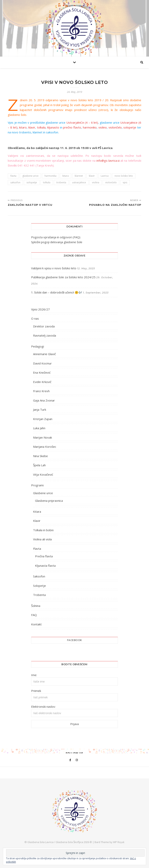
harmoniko (90, 127)
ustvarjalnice (79, 182)
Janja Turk (40, 410)
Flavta (37, 549)
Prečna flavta (44, 556)
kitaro (23, 127)
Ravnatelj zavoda (45, 335)
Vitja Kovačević (43, 474)
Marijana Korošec (45, 447)
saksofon (15, 182)
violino (103, 127)
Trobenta (39, 595)
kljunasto (53, 127)
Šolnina (36, 606)
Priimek (36, 691)
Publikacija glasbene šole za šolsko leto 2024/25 (63, 277)
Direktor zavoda (44, 326)
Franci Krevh (41, 391)
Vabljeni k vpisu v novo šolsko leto (54, 268)
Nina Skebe (40, 456)
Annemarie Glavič (44, 354)
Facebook (74, 640)
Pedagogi (38, 346)
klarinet (79, 176)
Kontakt (36, 624)
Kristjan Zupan (43, 419)
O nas (35, 318)
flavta (13, 176)
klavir (32, 127)
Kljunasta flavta (45, 566)
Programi (37, 485)
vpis (125, 182)
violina (96, 182)
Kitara (37, 512)
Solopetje (39, 586)
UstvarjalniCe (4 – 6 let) (82, 122)
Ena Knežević (42, 372)
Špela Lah (39, 465)
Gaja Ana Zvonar (44, 400)
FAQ (34, 615)
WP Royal (119, 842)
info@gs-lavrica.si (108, 160)
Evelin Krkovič (42, 382)
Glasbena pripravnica (49, 501)
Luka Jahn (39, 428)
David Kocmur (42, 363)
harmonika (50, 176)
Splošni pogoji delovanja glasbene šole (57, 242)
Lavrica (105, 176)
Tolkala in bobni (43, 530)
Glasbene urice (43, 493)
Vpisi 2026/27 (40, 309)
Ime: (34, 675)
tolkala (41, 127)
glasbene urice (30, 176)
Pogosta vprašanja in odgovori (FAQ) (56, 237)
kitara (66, 176)
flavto (77, 127)
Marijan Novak (43, 437)
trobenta (61, 182)
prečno (68, 127)
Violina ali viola (42, 539)
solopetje (130, 127)
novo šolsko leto (124, 176)
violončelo (115, 127)
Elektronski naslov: (43, 707)
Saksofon (39, 576)
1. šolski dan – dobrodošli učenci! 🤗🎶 (57, 292)
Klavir (37, 521)
